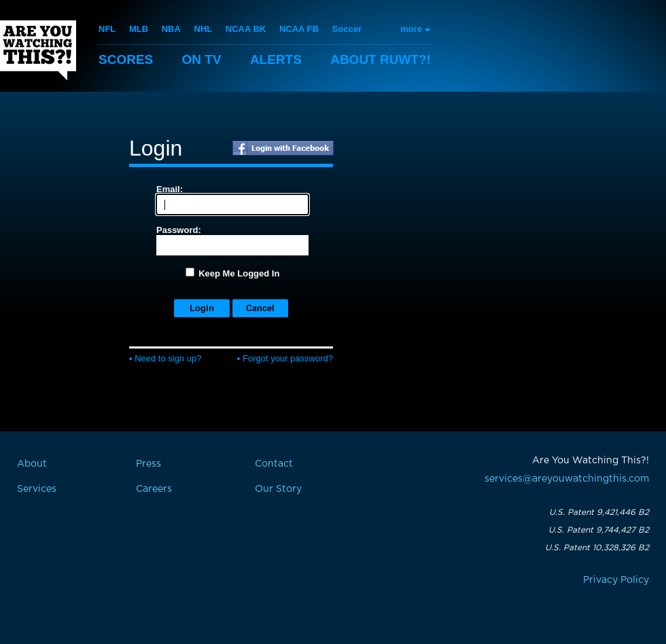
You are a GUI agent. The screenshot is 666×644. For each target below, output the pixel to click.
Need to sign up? (165, 358)
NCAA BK (246, 29)
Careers (154, 489)
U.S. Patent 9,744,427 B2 (599, 530)
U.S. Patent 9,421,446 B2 (599, 512)
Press (148, 464)
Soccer (347, 29)
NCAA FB (299, 29)
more (411, 29)
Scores (126, 59)
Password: (179, 230)
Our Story (278, 489)
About (381, 59)
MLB (139, 29)
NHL (204, 29)
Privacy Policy (616, 580)
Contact (274, 464)
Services (37, 489)
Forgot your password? (285, 358)
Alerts (276, 59)
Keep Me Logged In (239, 273)
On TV (202, 59)
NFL (107, 29)
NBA (171, 29)
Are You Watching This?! (38, 50)
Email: (170, 189)
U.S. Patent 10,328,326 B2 (597, 548)
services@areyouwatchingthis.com (567, 479)
